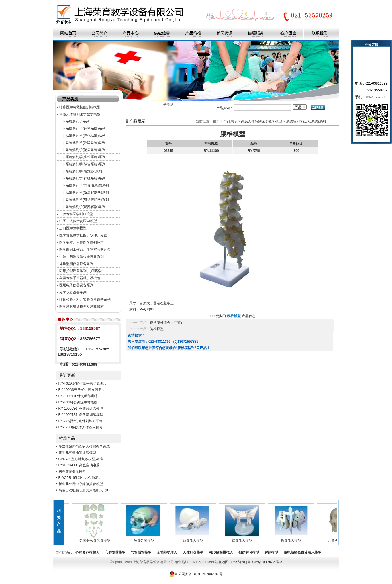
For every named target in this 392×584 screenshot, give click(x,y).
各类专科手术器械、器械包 (80, 278)
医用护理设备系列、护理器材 (81, 271)
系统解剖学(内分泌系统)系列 (87, 185)
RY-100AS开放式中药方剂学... (81, 390)
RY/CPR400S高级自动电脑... (80, 465)
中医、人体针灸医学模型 (78, 221)
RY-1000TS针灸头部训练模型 (81, 415)
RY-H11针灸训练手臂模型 (78, 402)
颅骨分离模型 (145, 539)
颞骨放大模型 (194, 539)
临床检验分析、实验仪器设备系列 (85, 299)
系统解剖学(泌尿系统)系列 (85, 150)
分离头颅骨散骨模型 (96, 539)
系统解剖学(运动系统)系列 (85, 128)
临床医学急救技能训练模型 (80, 107)
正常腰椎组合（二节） (167, 323)
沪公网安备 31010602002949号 (196, 574)
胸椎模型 (157, 329)
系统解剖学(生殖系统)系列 (85, 157)
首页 (216, 121)
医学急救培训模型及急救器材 (81, 307)
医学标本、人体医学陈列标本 (81, 242)
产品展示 (230, 121)
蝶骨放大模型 (243, 539)
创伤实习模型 (249, 552)
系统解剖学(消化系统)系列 (85, 136)
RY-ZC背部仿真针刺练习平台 (80, 421)
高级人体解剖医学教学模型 (80, 114)
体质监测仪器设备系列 (76, 264)
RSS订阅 (238, 562)
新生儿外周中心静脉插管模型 (81, 484)
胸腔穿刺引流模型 (72, 471)
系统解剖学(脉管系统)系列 (85, 164)
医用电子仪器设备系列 (76, 285)
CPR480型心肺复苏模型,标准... (82, 459)
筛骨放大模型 (292, 539)
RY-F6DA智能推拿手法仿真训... (82, 383)
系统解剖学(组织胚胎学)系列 (87, 200)
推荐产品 (67, 438)
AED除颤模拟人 (221, 552)
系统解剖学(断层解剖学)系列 (87, 193)
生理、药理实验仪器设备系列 (81, 257)
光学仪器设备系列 (73, 292)
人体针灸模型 (193, 552)
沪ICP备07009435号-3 (265, 562)
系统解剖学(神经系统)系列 (85, 178)
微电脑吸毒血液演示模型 (303, 552)
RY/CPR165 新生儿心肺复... (80, 478)
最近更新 (67, 375)
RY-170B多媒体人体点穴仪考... (82, 427)
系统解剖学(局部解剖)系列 (85, 207)
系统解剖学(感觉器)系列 (84, 171)
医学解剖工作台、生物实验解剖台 (85, 250)
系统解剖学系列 (77, 121)
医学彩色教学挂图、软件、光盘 (83, 235)
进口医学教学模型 (73, 228)
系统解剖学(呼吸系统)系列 (85, 143)
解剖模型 (271, 552)
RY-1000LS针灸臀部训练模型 (81, 409)
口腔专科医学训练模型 (76, 214)
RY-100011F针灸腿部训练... (80, 396)
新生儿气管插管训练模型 (77, 453)
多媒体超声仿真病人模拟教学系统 (84, 446)
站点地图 (222, 562)
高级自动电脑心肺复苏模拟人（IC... (85, 490)
